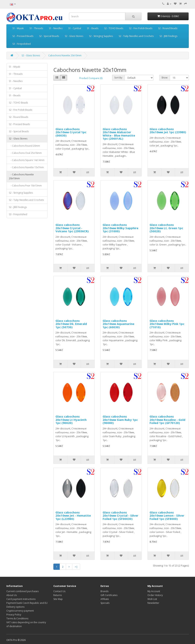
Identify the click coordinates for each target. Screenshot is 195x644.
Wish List (152, 599)
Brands (104, 591)
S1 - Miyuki (18, 28)
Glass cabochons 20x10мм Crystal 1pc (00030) (71, 132)
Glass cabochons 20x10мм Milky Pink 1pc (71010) (167, 324)
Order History (155, 595)
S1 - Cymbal (75, 28)
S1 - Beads (93, 28)
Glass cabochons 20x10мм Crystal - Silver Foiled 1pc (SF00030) (120, 516)
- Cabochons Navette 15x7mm (26, 167)
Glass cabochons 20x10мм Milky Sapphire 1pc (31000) (120, 228)
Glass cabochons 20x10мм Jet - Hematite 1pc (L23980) (73, 516)
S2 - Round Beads (168, 28)
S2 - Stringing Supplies (101, 36)
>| (76, 567)
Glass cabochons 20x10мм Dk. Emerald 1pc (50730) (71, 324)
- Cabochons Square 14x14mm (27, 160)
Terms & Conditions (17, 618)
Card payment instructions (21, 599)
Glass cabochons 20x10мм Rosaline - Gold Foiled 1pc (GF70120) (167, 420)
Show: (165, 78)
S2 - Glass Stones (74, 36)
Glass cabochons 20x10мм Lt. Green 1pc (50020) (166, 228)
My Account (154, 591)
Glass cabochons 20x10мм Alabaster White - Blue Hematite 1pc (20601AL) (119, 134)
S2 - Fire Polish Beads (141, 28)
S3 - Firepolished (22, 44)
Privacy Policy (14, 615)
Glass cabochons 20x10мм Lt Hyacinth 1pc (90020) (71, 420)
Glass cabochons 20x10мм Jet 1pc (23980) (168, 131)
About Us (12, 595)
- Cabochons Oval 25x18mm (25, 153)
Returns (58, 595)
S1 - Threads (36, 28)
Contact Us (59, 591)
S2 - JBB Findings (168, 36)
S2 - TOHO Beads (114, 28)
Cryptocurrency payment (20, 611)
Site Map (58, 599)
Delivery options (15, 607)
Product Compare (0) (91, 78)
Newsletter (153, 603)
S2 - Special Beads (49, 36)
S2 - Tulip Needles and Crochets (136, 36)
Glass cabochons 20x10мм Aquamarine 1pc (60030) (118, 324)
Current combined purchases (23, 591)
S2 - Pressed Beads (23, 36)
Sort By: (118, 78)
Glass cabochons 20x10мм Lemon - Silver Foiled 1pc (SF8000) (167, 516)
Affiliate (105, 599)
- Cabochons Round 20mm (24, 146)
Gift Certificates (109, 595)
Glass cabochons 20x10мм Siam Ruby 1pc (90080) (120, 420)
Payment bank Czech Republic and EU (27, 603)
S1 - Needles (56, 28)
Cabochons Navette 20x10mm (65, 55)
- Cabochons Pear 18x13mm (25, 186)
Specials (105, 603)
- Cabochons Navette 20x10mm (21, 176)
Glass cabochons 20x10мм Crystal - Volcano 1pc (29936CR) (72, 228)
